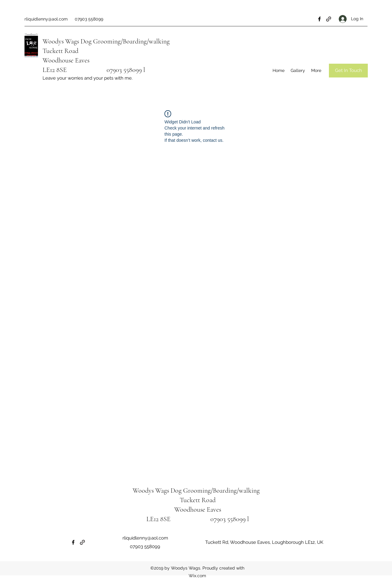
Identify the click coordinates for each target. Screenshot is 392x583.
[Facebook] (319, 19)
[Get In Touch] (348, 71)
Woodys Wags (61, 41)
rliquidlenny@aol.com (46, 19)
